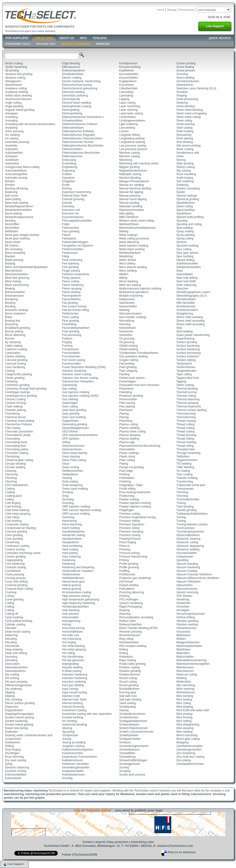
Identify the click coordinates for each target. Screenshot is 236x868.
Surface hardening (188, 346)
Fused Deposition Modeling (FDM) (84, 367)
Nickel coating (14, 63)
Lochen (124, 131)
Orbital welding (129, 349)
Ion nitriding (69, 721)
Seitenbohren (185, 85)
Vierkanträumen (186, 628)
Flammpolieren (71, 296)
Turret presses (185, 528)
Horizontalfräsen (72, 632)
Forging (67, 342)
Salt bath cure (128, 696)
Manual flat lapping (131, 192)
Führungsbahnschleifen (77, 221)
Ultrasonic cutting (187, 542)
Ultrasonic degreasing (190, 546)
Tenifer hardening (16, 67)
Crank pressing (15, 574)
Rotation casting (129, 667)
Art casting (12, 138)
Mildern (124, 274)
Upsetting (182, 560)
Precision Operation (132, 524)
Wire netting (184, 721)
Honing (67, 624)
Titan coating (184, 474)
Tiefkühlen (183, 457)
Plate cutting (127, 460)
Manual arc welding (131, 185)
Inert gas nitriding (73, 685)
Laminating (126, 92)
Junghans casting (73, 746)
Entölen (67, 174)
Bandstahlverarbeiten (18, 210)
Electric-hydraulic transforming (81, 81)
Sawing (124, 710)
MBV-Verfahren (129, 217)
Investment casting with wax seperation (87, 714)
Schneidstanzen (129, 750)
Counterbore (13, 571)
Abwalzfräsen (14, 85)
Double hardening (16, 721)
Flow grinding (71, 321)
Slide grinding (185, 163)
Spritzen (182, 242)
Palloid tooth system (132, 378)
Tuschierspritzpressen (190, 532)
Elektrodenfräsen (73, 128)
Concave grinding (16, 532)
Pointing (124, 474)
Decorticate (12, 646)
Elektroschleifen (72, 149)
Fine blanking (71, 264)
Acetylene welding (17, 92)
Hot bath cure (71, 635)
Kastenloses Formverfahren (80, 757)
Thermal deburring (188, 399)
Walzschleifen (185, 657)
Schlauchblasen (129, 725)
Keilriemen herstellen (75, 764)
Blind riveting (13, 281)
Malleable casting (130, 174)
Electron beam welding (76, 103)
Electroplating (71, 110)
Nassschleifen (128, 306)
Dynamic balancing (17, 767)
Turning (181, 517)
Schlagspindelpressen (133, 721)
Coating (10, 489)
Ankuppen (11, 113)
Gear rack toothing (74, 417)
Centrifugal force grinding (21, 396)
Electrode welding (73, 92)
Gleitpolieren (70, 474)
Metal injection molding (134, 246)
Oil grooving (127, 339)
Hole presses (70, 614)
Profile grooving (129, 567)
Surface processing (189, 353)
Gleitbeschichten (73, 471)
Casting (10, 371)
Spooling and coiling (189, 224)
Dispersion (12, 707)
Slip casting (184, 171)
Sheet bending (185, 106)
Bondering (12, 299)
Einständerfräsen (73, 74)
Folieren (67, 339)
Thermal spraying (187, 403)
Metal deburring (129, 242)
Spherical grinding (188, 199)
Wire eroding (184, 714)
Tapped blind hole (187, 378)
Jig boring (68, 732)
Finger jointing (71, 271)
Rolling (124, 650)
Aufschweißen (14, 153)
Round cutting (128, 678)
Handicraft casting (74, 535)
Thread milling (185, 439)
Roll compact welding (133, 646)
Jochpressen (70, 735)
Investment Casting (74, 710)
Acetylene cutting (16, 88)
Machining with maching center (139, 163)
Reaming (125, 614)
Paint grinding (128, 367)
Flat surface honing (74, 306)
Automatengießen (16, 174)
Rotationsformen (130, 675)
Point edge (126, 471)
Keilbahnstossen (73, 760)
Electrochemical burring (77, 85)
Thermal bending (187, 389)
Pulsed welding (129, 585)
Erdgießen (69, 181)
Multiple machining (131, 296)
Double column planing (20, 717)
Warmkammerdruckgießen (193, 664)
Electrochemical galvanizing (80, 88)
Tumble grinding (187, 510)
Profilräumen (127, 574)
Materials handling (131, 206)
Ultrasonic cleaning (188, 539)
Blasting (10, 264)
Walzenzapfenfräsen (189, 646)
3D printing (12, 71)
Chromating (12, 439)
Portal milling (127, 489)
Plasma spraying (130, 435)
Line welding (127, 128)
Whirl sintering (185, 689)
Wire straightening (188, 725)
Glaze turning (71, 467)
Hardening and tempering (78, 567)
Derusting (11, 657)
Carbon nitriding (15, 356)
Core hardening (15, 564)
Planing (124, 414)
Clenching (11, 474)
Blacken (10, 256)
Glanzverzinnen (72, 449)
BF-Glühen (12, 246)
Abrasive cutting (15, 78)
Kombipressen (128, 63)
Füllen (66, 224)
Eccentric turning (16, 771)
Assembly (11, 146)
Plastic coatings (129, 453)
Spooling (182, 221)
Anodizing (11, 128)
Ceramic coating (15, 399)
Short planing (185, 138)
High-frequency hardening (79, 603)
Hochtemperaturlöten (75, 607)
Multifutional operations (134, 292)
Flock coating (71, 317)
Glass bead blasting (75, 453)
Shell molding (185, 131)
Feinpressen (70, 253)
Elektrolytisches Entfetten (78, 131)
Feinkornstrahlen (73, 249)
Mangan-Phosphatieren (134, 181)
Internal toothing (72, 703)
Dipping (10, 692)
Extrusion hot (70, 213)
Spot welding (184, 228)
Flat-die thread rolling (76, 310)
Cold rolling (12, 517)
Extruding (68, 206)
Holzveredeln (70, 617)
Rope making (128, 660)
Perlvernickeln (128, 399)
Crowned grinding (16, 585)
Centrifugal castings (17, 392)
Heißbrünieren (71, 574)
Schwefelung (127, 757)
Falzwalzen (69, 239)
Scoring (124, 767)
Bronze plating (14, 331)
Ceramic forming (15, 403)
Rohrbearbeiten (129, 642)
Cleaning (11, 471)
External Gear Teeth (75, 196)
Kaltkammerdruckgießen (78, 750)
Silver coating (185, 149)
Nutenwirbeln (128, 328)
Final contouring (72, 260)
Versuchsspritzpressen (191, 614)
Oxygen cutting (129, 360)
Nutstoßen (126, 335)
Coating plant (13, 496)
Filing (66, 256)
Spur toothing (185, 256)
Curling (10, 596)
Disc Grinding (14, 700)
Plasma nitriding (129, 428)
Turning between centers (192, 524)
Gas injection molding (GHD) (80, 396)
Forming (67, 346)
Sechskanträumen (188, 81)
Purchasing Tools (18, 44)
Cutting (10, 603)
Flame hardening (73, 285)
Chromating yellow (17, 449)
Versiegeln (183, 610)
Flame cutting (71, 281)
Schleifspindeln (129, 735)
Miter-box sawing (130, 285)
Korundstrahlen (129, 74)
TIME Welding (185, 467)
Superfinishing (185, 339)
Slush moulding (186, 174)
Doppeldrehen (14, 710)
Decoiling (11, 639)
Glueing (67, 478)
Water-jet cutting (187, 675)
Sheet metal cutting (189, 117)
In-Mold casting (72, 671)
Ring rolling (126, 639)
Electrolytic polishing (75, 96)
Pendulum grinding (131, 396)
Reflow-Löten (128, 621)
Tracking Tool (46, 44)
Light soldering (128, 124)
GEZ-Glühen (70, 431)
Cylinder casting (15, 624)
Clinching (11, 478)
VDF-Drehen (184, 596)
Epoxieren (69, 178)
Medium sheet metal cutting (137, 221)
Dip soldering (13, 689)
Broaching (11, 324)
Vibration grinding (187, 621)
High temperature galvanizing (81, 599)
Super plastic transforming (193, 335)
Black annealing (15, 253)
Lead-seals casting (131, 113)
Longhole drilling (130, 135)
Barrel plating (13, 213)
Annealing (11, 117)
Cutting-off (12, 614)
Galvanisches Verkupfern (78, 381)
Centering (11, 381)
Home (161, 10)
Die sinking (12, 678)
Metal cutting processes (134, 239)
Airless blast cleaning (18, 96)
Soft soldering (185, 181)
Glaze (66, 464)
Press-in (124, 546)
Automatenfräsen (16, 171)
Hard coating (70, 549)
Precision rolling (129, 528)
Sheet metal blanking (190, 110)
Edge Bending (71, 63)
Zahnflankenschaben (189, 746)
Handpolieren (71, 542)
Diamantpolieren (15, 671)
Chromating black (16, 442)
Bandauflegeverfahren (19, 206)
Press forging (128, 542)
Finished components (76, 274)
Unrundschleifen (187, 553)
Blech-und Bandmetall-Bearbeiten (26, 267)
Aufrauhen (12, 149)
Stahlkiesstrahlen (187, 264)
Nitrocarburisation (130, 314)
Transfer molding (187, 478)
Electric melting (72, 78)
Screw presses (186, 71)
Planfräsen (126, 410)
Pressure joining (129, 553)
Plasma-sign (127, 442)
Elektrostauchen (72, 156)
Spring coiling (185, 239)
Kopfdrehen (127, 71)
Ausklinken (12, 160)
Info (83, 38)
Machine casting (130, 153)
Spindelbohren (185, 203)
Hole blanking (71, 610)
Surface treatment (188, 356)
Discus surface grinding (20, 703)
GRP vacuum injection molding (82, 510)
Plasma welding (129, 439)
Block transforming (17, 285)
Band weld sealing (17, 203)
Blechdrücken (14, 271)
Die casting (12, 675)
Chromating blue (15, 446)
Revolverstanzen (130, 635)
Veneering (183, 599)
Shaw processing (187, 99)
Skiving (181, 160)
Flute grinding (71, 331)
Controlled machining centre (23, 553)
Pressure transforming (133, 557)
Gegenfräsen (70, 421)
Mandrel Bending (130, 178)
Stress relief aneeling (190, 317)
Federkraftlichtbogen (75, 242)
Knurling (67, 778)
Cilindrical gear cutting (19, 460)
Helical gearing (71, 585)
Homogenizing (71, 621)
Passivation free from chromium (139, 385)
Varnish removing (187, 592)
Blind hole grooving (17, 278)
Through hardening (188, 453)
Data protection (118, 842)
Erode (66, 185)
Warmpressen (185, 667)
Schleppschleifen (130, 739)
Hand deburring (72, 524)
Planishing (126, 421)
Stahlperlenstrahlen (189, 267)
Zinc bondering (186, 753)
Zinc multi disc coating (190, 757)
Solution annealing (188, 188)
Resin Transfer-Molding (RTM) (138, 628)
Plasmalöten (127, 449)
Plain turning (127, 403)
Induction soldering (74, 682)
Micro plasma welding (133, 267)
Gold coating (70, 482)
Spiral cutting (184, 206)
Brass (9, 317)
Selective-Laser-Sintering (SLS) (196, 88)
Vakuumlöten (184, 585)
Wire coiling (184, 703)
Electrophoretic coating (77, 106)
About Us (66, 38)
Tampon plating (186, 360)
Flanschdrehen (71, 299)
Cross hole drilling (16, 582)
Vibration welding (187, 624)
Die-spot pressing (16, 682)
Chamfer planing (15, 410)
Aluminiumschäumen (18, 99)
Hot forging (69, 642)
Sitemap (172, 10)
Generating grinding (75, 424)
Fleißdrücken (70, 314)
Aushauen (11, 156)
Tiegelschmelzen (187, 460)
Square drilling (185, 260)
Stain (179, 271)
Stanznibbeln (184, 274)
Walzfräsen (183, 650)
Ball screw (12, 196)
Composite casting (17, 524)
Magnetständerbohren (133, 171)
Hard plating (70, 553)
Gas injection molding (76, 392)
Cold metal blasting (17, 510)
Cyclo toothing (14, 617)
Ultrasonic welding (188, 549)
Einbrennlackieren (74, 71)
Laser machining (130, 106)
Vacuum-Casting (187, 571)
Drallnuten (12, 732)
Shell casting (184, 128)
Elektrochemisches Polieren (80, 124)
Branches (103, 44)
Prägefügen (127, 510)
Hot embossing (72, 639)
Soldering (182, 185)
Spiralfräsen (184, 213)
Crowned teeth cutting (19, 589)
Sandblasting (127, 707)
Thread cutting (185, 424)
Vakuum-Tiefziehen (188, 582)
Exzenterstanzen (73, 217)
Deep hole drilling (16, 653)
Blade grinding (14, 260)
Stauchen (182, 289)
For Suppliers (17, 38)
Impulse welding (72, 667)
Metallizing (126, 256)
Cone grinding (14, 535)
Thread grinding (186, 435)
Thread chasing (186, 421)
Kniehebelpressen (74, 775)
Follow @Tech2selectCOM (80, 855)
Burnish (10, 339)
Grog (65, 496)
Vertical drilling (185, 617)
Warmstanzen (185, 671)
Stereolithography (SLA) (192, 296)
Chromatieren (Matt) (18, 435)
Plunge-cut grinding (131, 467)
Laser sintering (129, 110)
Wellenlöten (184, 682)
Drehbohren (12, 742)
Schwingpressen (130, 764)
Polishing (125, 482)
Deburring (11, 635)
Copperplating (14, 560)
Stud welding (184, 331)
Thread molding (186, 442)
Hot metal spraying (74, 650)
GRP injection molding (76, 507)
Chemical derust (15, 417)
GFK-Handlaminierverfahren (80, 435)
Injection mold (71, 696)
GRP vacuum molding (76, 514)
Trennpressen (185, 489)
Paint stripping (128, 371)
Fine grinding (70, 267)
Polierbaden (127, 478)
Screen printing (186, 63)
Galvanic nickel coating (77, 374)
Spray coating (185, 231)
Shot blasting (184, 142)
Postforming (127, 496)
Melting (124, 231)
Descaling (11, 660)
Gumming (68, 517)
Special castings (187, 196)
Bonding (10, 303)
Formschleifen (71, 353)
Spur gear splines (187, 253)
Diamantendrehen (16, 667)
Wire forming (184, 717)
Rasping (124, 610)
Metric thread (128, 260)
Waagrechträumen (188, 642)
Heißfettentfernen (73, 578)
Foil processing (72, 335)
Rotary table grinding (132, 664)
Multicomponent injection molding (140, 289)
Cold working (13, 521)
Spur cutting (184, 249)
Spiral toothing (185, 210)
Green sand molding (75, 489)
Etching (67, 188)
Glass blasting (71, 457)
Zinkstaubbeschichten (190, 764)
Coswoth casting (15, 567)
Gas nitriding (70, 399)
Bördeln (10, 181)
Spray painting (185, 235)
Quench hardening (131, 603)
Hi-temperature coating (77, 592)
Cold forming (13, 507)
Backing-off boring (17, 188)
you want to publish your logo (139, 810)
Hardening (69, 560)
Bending (10, 221)
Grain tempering (72, 485)
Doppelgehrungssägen (19, 714)
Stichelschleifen (186, 299)
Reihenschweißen (130, 624)
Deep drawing (14, 650)
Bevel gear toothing (17, 239)
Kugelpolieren (128, 81)
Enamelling (69, 163)
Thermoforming (186, 414)
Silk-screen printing (188, 146)
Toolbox (100, 38)
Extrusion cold (71, 210)
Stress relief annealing (190, 321)
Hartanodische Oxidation (78, 571)
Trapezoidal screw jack (191, 485)
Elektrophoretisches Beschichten (83, 146)
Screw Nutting (185, 67)
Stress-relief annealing (190, 324)
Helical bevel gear (73, 582)
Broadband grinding (17, 328)
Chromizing (12, 457)
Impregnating (70, 664)
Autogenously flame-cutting (22, 167)
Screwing (182, 74)
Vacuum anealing (187, 564)
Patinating (125, 392)
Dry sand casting (16, 760)
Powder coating (129, 499)
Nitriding (124, 310)
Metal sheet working (132, 249)
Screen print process (132, 775)
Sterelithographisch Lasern (193, 292)
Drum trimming (14, 757)
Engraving (69, 171)
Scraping (125, 771)
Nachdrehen (127, 303)
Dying (9, 764)
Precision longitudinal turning (137, 517)
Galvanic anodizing (74, 371)
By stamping (13, 342)
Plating (124, 464)
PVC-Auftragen (129, 599)
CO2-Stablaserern (17, 485)
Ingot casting (70, 689)
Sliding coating (186, 167)
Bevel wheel (13, 242)
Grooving (68, 499)
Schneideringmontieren (134, 746)
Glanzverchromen (73, 446)
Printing (124, 560)
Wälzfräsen (183, 635)
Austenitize (12, 163)
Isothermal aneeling (75, 725)
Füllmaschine (71, 228)
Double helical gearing (19, 725)
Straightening (185, 314)
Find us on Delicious (182, 852)
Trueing (181, 503)
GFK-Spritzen (71, 439)
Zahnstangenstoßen (189, 750)
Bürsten (10, 185)
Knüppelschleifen (73, 771)
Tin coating (183, 471)
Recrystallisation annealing (136, 617)
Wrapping (182, 742)
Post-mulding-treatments (135, 492)
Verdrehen (183, 607)
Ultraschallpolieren (188, 535)
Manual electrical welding (135, 188)
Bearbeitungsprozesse (19, 217)
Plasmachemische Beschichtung (140, 446)
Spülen (181, 192)
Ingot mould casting (74, 692)
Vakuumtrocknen (187, 589)
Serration (182, 92)
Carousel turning (15, 364)
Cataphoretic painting (18, 374)
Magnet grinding (129, 167)
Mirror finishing (129, 281)
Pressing (125, 549)
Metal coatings (128, 235)
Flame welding (71, 292)
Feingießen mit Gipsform (78, 246)
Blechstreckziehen (17, 274)
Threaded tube (186, 449)
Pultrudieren (127, 589)
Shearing (182, 103)
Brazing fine (12, 321)
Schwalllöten (127, 753)
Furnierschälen (71, 364)
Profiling (124, 571)
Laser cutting (127, 103)
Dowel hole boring (16, 728)
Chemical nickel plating (20, 421)
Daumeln (11, 628)
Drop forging (13, 750)
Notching (125, 324)
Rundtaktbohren (129, 689)
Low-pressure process (133, 149)
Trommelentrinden (188, 499)
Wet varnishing (186, 685)
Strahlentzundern (187, 310)
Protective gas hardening (135, 578)
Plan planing (127, 406)
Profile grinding (129, 564)
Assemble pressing (17, 142)
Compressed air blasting (20, 528)
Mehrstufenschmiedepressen (138, 228)
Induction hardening (75, 675)
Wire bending (185, 696)
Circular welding (15, 467)
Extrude (67, 203)
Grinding (67, 492)
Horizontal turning (73, 628)
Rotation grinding (130, 671)
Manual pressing (130, 196)
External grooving (73, 199)
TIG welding (184, 464)
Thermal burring (186, 392)
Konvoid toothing (130, 67)
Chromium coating (17, 453)
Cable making (14, 346)
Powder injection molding (135, 503)
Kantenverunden (73, 753)
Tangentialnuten (186, 371)
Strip (179, 328)
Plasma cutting (129, 424)
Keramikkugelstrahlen (76, 767)
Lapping (124, 99)
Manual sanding (129, 203)
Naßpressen (127, 299)
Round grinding (129, 685)
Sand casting (127, 703)
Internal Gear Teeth (74, 700)
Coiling (9, 499)
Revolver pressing (131, 632)
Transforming (185, 482)
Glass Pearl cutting (74, 460)
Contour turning (15, 549)
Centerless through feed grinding (26, 389)
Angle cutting (13, 103)
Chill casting (13, 428)
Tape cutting (184, 374)
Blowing (10, 289)
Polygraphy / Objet (131, 485)
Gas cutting (69, 389)
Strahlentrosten (186, 306)
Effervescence (71, 67)
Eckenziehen (13, 778)
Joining (67, 739)
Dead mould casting (18, 632)
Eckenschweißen (16, 775)
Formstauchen (71, 356)
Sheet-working (185, 124)
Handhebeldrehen (73, 532)
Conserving (12, 542)
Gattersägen (70, 403)
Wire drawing (185, 707)
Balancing (11, 192)
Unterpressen (185, 557)
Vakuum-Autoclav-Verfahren (194, 574)
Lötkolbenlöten (128, 88)
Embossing (69, 160)
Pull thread (126, 582)
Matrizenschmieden (132, 210)
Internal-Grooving (73, 707)
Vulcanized (183, 632)
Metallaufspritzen (130, 253)
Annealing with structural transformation (30, 124)
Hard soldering (71, 557)
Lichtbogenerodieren (132, 121)
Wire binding (184, 700)
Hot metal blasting (74, 646)
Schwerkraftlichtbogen (133, 760)
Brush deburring (15, 335)
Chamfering (12, 414)
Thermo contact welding (191, 410)
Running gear (128, 692)
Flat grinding (70, 303)
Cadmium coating (16, 349)
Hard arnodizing (72, 546)
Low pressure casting (133, 146)
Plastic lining (127, 457)
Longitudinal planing (132, 138)
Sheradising (184, 135)
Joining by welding (74, 742)
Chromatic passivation (19, 431)
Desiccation (12, 664)
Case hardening (15, 367)
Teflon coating (185, 385)
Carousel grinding (16, 360)
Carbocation (13, 353)
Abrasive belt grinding (19, 74)
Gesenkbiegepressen (76, 428)
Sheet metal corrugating (191, 113)
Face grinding (71, 231)
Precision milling (130, 521)
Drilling (9, 746)
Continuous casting (17, 546)
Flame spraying (72, 289)
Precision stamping (131, 532)
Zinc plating (184, 760)
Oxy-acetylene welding (134, 356)
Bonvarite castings (17, 310)
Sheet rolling (184, 121)
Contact (88, 842)
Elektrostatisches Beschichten (81, 153)
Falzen (66, 235)
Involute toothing (73, 717)
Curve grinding (14, 599)
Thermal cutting (186, 396)
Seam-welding (185, 78)
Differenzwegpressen (18, 685)
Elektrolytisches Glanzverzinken (82, 138)
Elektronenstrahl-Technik (78, 142)
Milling (123, 278)
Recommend (187, 10)
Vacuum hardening (188, 567)
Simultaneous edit (188, 153)
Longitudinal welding (132, 142)
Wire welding (184, 732)
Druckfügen (12, 753)
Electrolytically (71, 99)
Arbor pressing (14, 131)
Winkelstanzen (186, 692)
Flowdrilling (69, 324)
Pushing (124, 596)
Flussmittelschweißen (76, 328)
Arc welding (12, 135)
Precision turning (130, 535)
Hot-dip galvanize (73, 660)
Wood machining (187, 735)
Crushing (11, 592)
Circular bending (15, 464)
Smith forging (185, 178)
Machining (126, 160)
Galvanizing (70, 385)
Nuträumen (126, 331)
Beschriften (12, 224)
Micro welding (128, 271)
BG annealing (14, 249)
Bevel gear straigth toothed (22, 235)
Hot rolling (69, 653)
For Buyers (44, 38)
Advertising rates (142, 842)
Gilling (66, 442)
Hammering (69, 521)
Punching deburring (132, 592)
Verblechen (183, 603)
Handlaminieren (72, 539)
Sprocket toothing (187, 246)
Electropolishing (72, 113)
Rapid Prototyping (130, 607)
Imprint (100, 842)
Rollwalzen (126, 657)
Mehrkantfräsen (129, 224)
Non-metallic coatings (133, 317)
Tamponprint (184, 364)
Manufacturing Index (76, 44)
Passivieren (127, 389)
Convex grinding (15, 557)
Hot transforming (73, 657)
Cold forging (13, 503)
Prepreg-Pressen (130, 539)
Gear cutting (70, 406)
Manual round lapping (133, 199)
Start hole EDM (186, 281)
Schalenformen (129, 717)
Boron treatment (15, 314)
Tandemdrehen (186, 367)
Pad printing (127, 364)
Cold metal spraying (18, 514)
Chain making (14, 406)
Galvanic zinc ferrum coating (80, 378)
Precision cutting (130, 514)
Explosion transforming (77, 192)
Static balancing (186, 285)
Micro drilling (127, 264)
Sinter (180, 156)
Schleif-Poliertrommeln (134, 728)
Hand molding (71, 528)
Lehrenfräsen (128, 117)
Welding (181, 678)
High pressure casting (76, 596)
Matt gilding (126, 213)
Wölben (181, 639)
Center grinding (15, 378)
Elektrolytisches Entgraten (79, 135)
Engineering (70, 167)
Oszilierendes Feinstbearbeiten (139, 353)
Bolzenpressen (14, 296)
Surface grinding (187, 342)
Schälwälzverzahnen (132, 714)
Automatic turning (16, 178)
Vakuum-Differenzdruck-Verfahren (198, 578)
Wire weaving (185, 728)
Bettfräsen (12, 231)
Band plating (13, 199)
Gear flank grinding (74, 410)
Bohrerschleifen (15, 292)
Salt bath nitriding (130, 700)
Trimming (182, 492)
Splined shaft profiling (190, 217)
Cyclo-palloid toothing (19, 621)
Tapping (181, 381)
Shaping (182, 96)
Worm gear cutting (188, 739)
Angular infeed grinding (20, 110)
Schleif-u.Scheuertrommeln (136, 732)
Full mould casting (74, 360)
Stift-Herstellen (186, 303)
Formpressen (71, 349)
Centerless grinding (17, 385)
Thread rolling (185, 446)
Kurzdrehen (127, 85)
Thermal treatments (189, 406)
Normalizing (127, 321)
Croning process (15, 578)
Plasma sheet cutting (132, 431)
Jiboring (67, 728)
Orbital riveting (128, 346)
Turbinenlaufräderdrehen (192, 514)
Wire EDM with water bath (193, 710)
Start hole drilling (187, 278)
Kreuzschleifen (129, 78)
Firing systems (71, 278)
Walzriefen (183, 653)
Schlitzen (125, 742)
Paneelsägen (128, 381)
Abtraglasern (13, 81)
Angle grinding (14, 106)
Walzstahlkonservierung (191, 660)
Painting (124, 374)
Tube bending (185, 507)
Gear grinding (71, 414)
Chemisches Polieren (18, 424)
